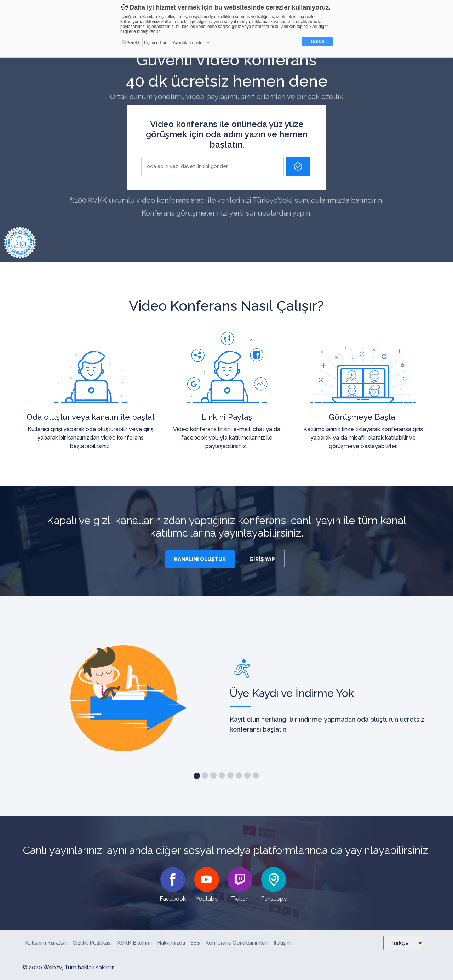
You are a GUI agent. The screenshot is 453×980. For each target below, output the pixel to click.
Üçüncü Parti (156, 43)
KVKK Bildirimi (134, 943)
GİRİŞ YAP (262, 559)
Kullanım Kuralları (46, 943)
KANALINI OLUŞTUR (200, 559)
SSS (195, 943)
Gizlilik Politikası (92, 943)
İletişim (282, 943)
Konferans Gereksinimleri (237, 943)
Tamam (317, 41)
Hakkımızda (171, 943)
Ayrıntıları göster (188, 43)
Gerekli (131, 42)
